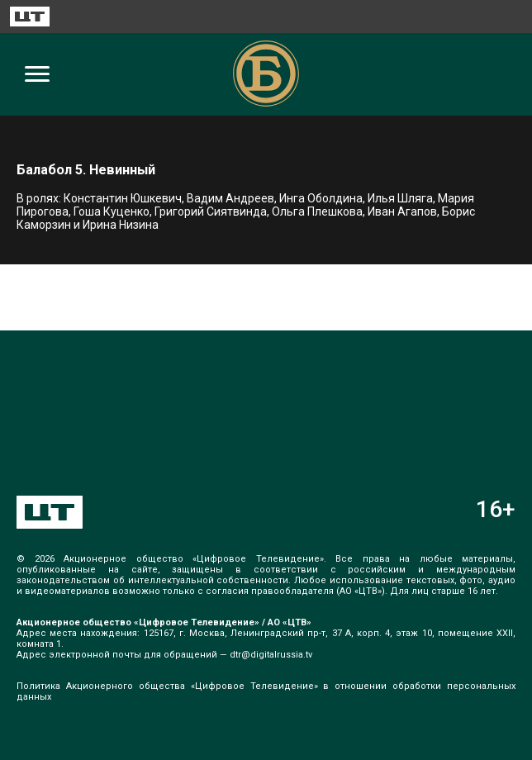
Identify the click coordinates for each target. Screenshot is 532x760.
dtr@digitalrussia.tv (271, 655)
